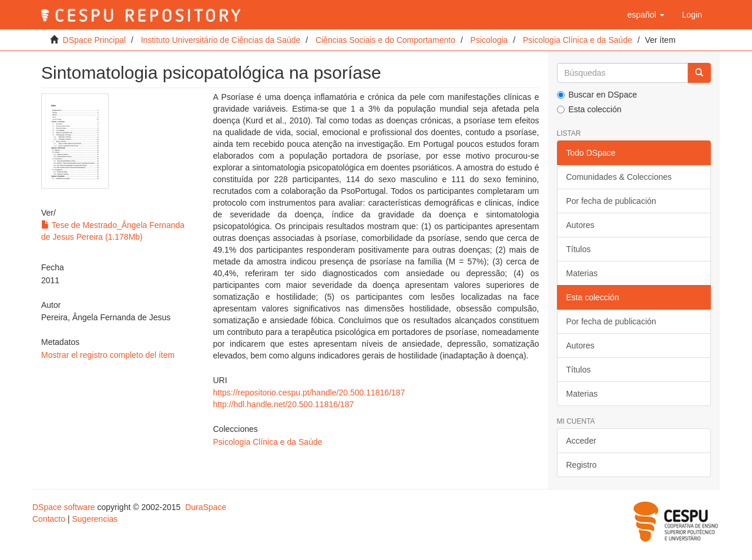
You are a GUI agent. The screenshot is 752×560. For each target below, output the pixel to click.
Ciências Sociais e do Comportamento (385, 40)
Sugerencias (95, 519)
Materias (582, 273)
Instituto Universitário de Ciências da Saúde (221, 40)
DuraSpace (206, 507)
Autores (580, 225)
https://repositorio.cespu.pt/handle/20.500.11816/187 (309, 393)
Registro (582, 465)
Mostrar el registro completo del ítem (108, 355)
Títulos (579, 249)
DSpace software (64, 507)
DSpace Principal (94, 40)
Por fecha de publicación (611, 201)
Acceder (581, 441)
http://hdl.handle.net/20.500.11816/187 (283, 404)
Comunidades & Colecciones (619, 177)
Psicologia (489, 40)
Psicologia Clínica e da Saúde (578, 40)
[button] (646, 15)
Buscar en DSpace (597, 95)
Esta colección (589, 109)
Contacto (49, 519)
